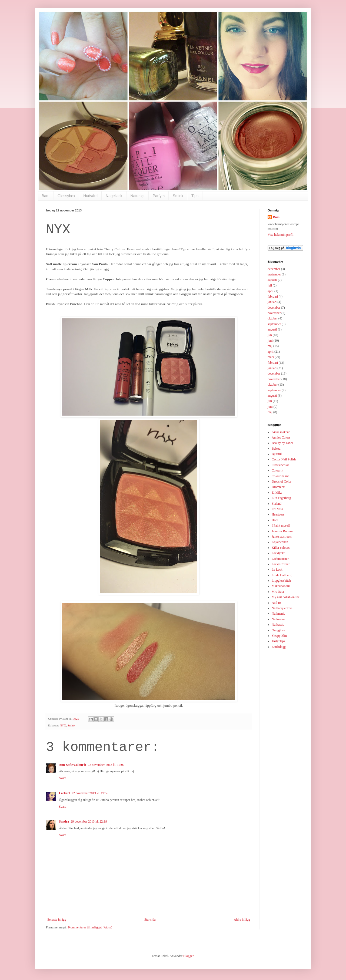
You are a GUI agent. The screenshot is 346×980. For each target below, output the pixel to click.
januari (272, 302)
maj (270, 346)
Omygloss (278, 630)
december (274, 269)
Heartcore (278, 514)
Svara (63, 778)
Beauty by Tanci (282, 443)
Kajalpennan (280, 542)
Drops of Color (282, 481)
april (271, 291)
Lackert (64, 793)
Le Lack (277, 570)
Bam (46, 196)
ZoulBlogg (279, 647)
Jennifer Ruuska (282, 531)
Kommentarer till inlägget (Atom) (90, 927)
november (274, 313)
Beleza (276, 449)
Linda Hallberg (282, 575)
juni (270, 341)
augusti (272, 280)
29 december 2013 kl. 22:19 (89, 821)
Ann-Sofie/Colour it (73, 765)
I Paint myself (281, 526)
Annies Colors (281, 437)
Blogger (188, 956)
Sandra (64, 821)
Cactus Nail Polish (284, 459)
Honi (275, 520)
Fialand (277, 504)
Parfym (159, 196)
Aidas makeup (281, 432)
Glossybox (66, 196)
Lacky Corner (281, 564)
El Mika (277, 493)
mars (271, 357)
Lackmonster (280, 559)
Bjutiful (277, 454)
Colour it (277, 470)
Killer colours (281, 548)
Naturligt (138, 196)
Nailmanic (278, 614)
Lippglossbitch (281, 581)
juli (270, 285)
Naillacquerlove (282, 608)
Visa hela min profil (281, 235)
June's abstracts (282, 537)
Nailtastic (278, 625)
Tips (195, 196)
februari (273, 297)
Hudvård (90, 196)
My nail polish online (286, 597)
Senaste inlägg (57, 920)
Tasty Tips (278, 641)
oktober (273, 318)
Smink (178, 196)
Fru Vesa (277, 509)
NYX (63, 725)
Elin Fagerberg (281, 498)
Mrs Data (278, 592)
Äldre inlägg (242, 920)
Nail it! (276, 603)
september (274, 274)
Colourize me (280, 476)
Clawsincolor (280, 465)
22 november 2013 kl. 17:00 (106, 765)
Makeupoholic (281, 586)
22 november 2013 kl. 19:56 (90, 793)
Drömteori (278, 487)
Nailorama (279, 619)
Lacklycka (278, 553)
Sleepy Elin (279, 636)
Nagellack (114, 196)
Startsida (150, 920)
